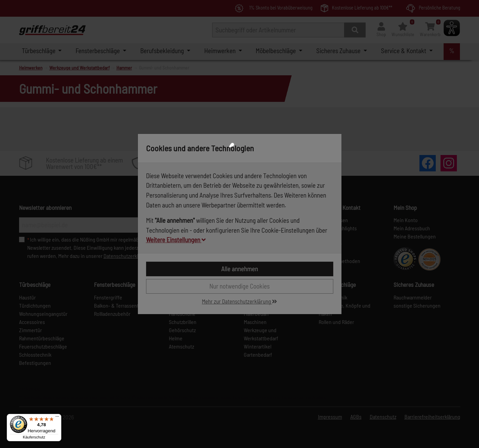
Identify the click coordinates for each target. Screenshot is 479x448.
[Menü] (57, 418)
